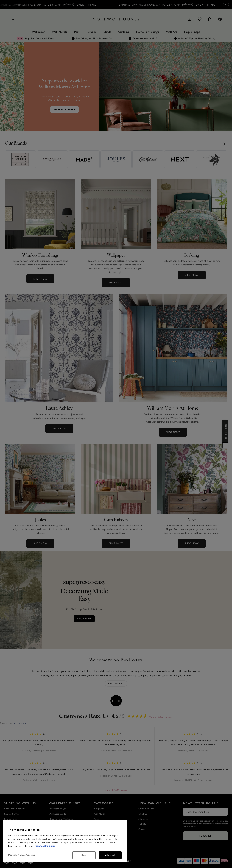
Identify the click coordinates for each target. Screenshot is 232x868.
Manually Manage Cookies (21, 855)
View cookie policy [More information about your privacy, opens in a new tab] (45, 846)
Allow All (110, 855)
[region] (65, 841)
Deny (84, 855)
